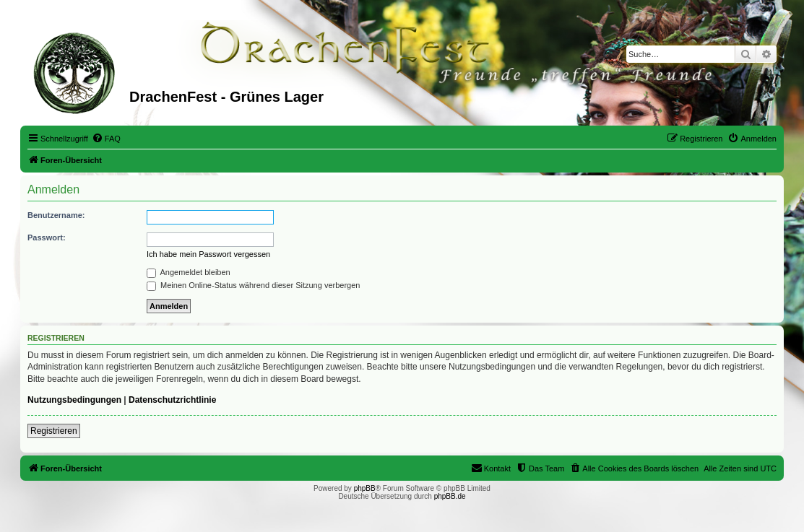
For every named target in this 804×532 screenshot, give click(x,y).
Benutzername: (56, 215)
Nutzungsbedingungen (74, 400)
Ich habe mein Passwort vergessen (208, 254)
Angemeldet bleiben (189, 272)
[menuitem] (106, 139)
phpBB (365, 488)
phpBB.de (450, 496)
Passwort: (47, 237)
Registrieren (54, 431)
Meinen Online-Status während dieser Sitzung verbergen (253, 285)
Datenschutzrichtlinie (172, 400)
